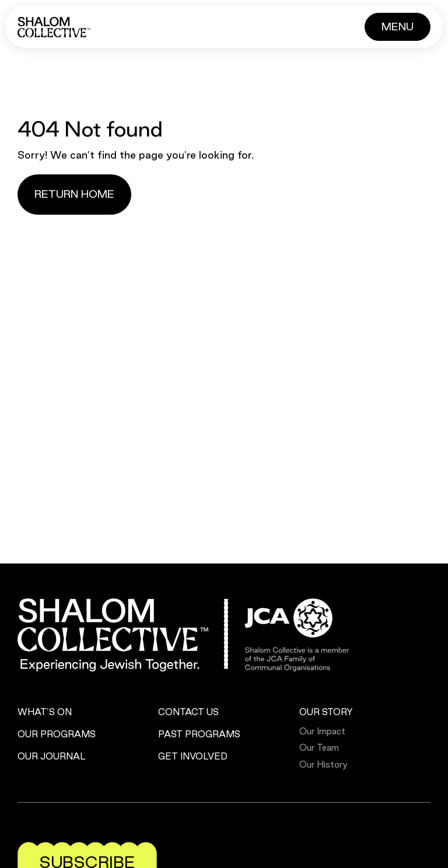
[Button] (398, 27)
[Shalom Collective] (54, 27)
